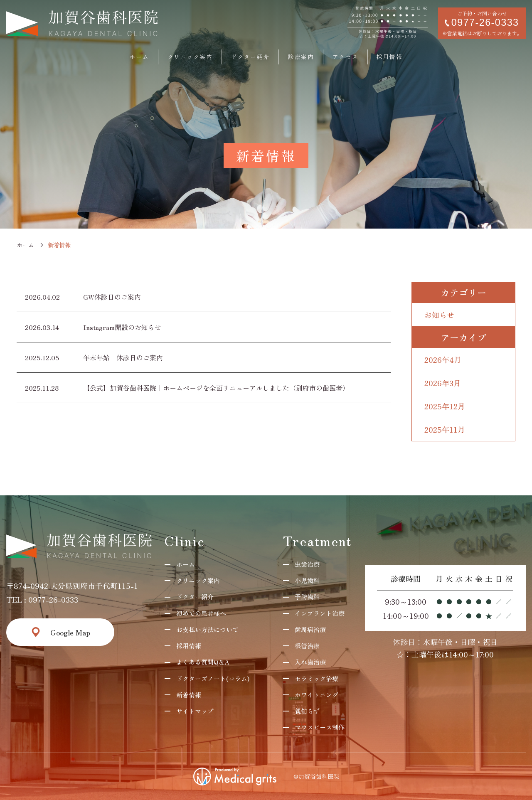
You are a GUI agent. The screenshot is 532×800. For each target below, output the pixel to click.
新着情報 (189, 695)
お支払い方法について (207, 629)
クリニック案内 (198, 580)
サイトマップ (195, 711)
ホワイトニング (316, 695)
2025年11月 (445, 429)
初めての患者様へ (201, 613)
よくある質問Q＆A (203, 662)
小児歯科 (307, 580)
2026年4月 (443, 359)
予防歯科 (307, 597)
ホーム (25, 245)
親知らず (307, 711)
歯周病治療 (310, 629)
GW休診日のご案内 (112, 297)
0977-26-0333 (53, 599)
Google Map (70, 632)
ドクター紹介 (195, 597)
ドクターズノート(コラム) (213, 678)
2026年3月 (443, 383)
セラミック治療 (316, 678)
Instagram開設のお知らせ (122, 327)
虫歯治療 (307, 564)
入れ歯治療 (310, 662)
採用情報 (189, 646)
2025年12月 (445, 406)
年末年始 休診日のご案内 (123, 357)
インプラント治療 (320, 613)
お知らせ (439, 315)
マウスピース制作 (320, 727)
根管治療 (307, 646)
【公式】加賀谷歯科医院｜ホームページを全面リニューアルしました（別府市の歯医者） (216, 388)
